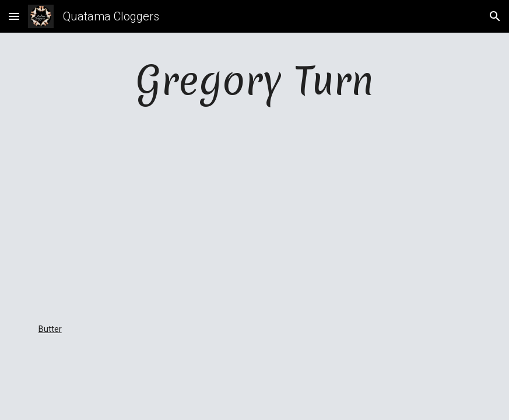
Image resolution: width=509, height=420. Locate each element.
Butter (50, 329)
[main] (255, 80)
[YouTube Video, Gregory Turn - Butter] (255, 215)
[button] (14, 16)
